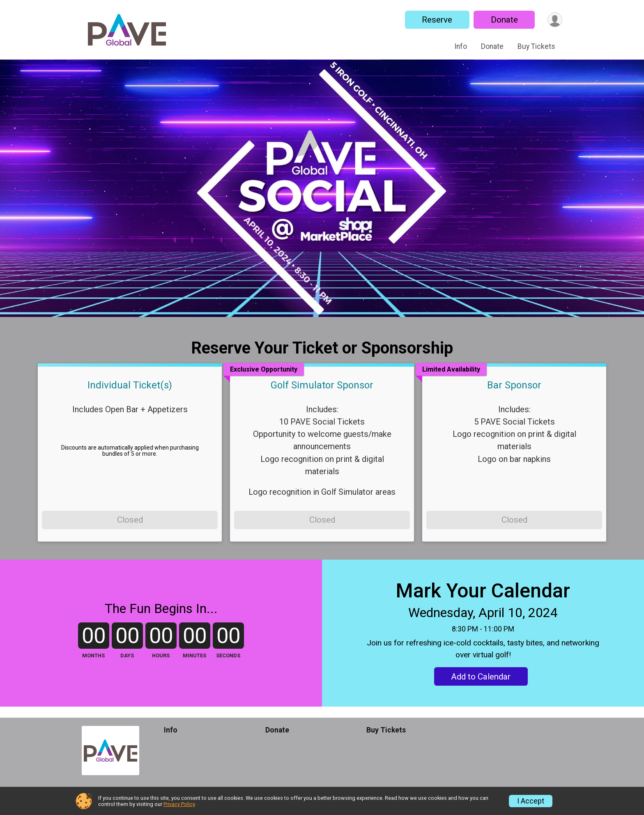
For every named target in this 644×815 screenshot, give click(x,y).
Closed (130, 520)
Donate (504, 20)
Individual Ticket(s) (130, 385)
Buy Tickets (536, 46)
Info (461, 46)
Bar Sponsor (514, 385)
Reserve (437, 20)
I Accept (531, 801)
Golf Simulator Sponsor (322, 385)
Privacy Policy (179, 804)
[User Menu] (555, 20)
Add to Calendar (481, 682)
